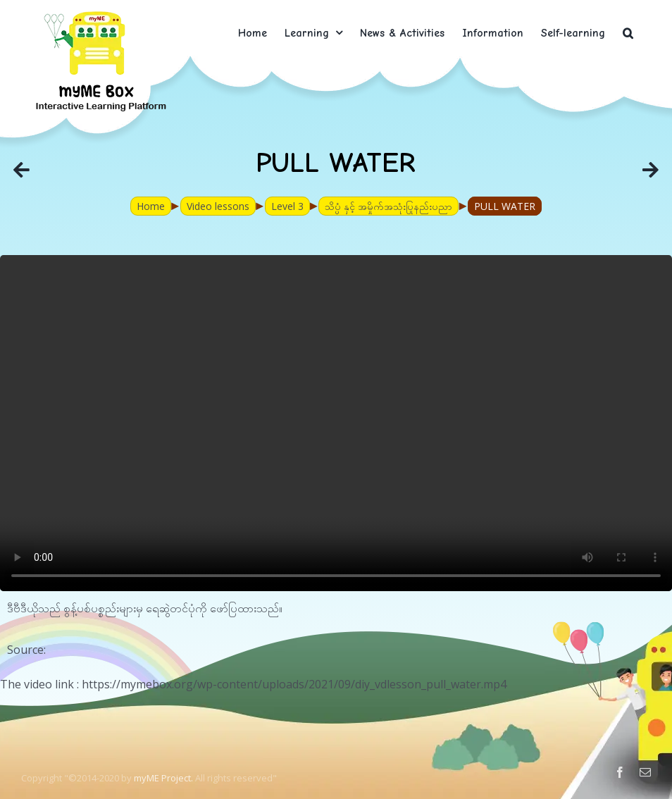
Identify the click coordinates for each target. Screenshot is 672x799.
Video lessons (218, 206)
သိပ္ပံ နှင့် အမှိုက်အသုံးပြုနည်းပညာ (388, 206)
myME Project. (163, 778)
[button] (628, 33)
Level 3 (287, 206)
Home (151, 206)
